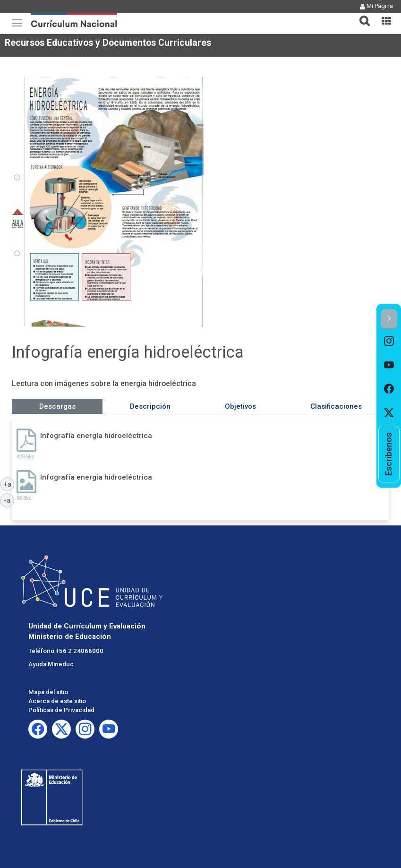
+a (9, 484)
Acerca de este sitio (57, 701)
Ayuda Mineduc (51, 664)
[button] (361, 15)
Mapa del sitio (48, 692)
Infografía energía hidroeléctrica (96, 436)
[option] (389, 341)
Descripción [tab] (150, 406)
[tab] (361, 15)
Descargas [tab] (57, 406)
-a (9, 500)
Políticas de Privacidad (61, 710)
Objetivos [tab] (240, 406)
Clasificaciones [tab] (336, 406)
